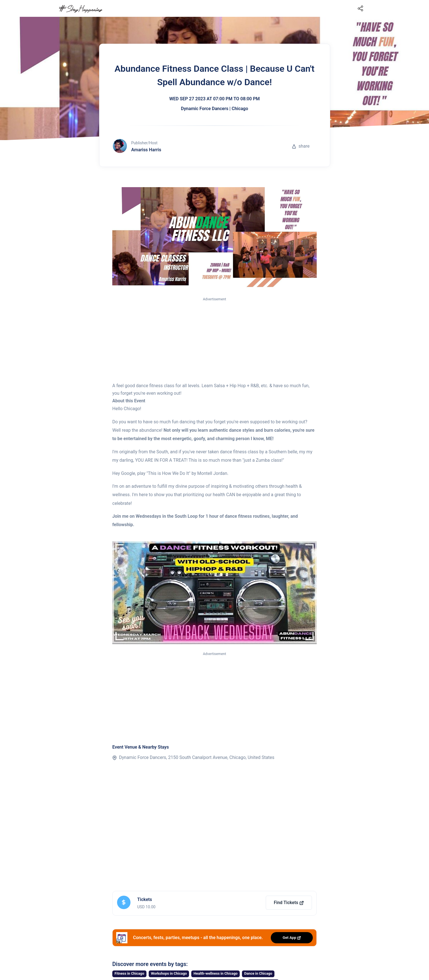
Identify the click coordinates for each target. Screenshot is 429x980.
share (301, 146)
